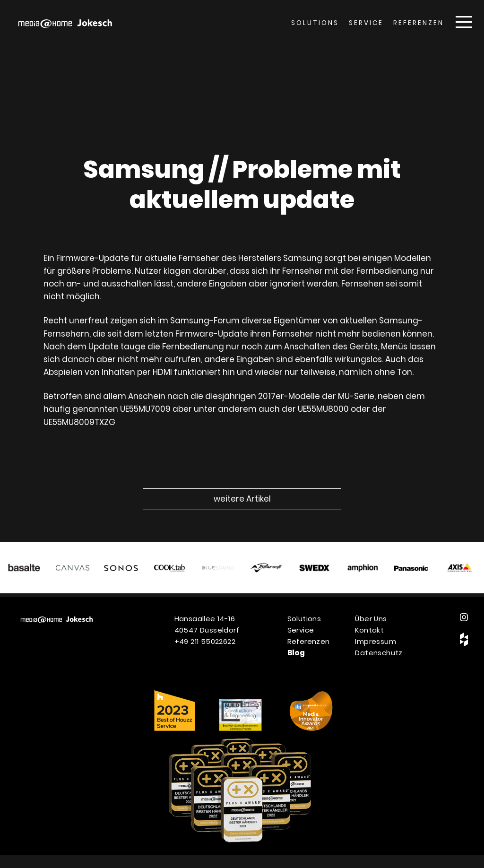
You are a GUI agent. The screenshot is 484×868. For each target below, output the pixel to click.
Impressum (376, 641)
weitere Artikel (242, 499)
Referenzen (419, 23)
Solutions (315, 23)
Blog (296, 653)
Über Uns (371, 619)
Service (366, 23)
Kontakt (369, 630)
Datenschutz (379, 653)
